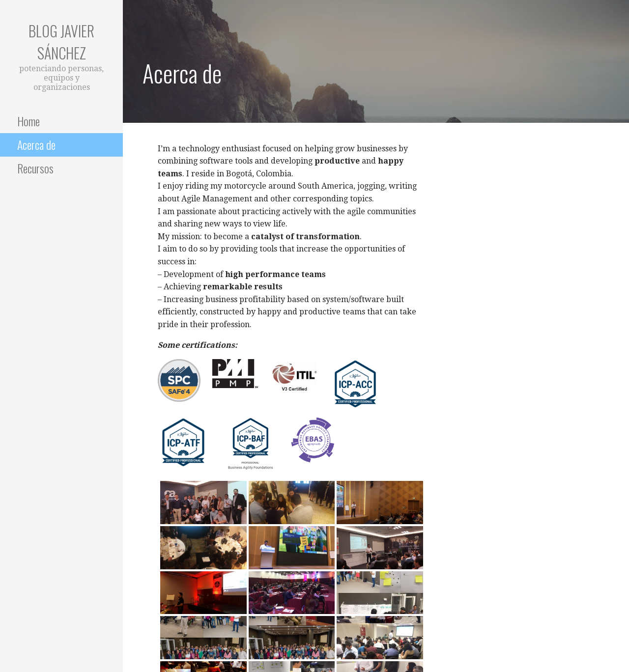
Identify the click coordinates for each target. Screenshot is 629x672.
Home (29, 121)
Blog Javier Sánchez (61, 42)
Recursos (35, 168)
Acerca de (36, 144)
